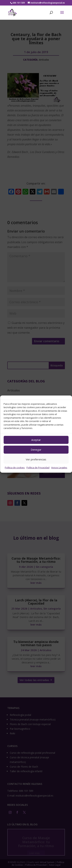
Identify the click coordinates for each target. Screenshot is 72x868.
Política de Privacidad (38, 467)
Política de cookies (15, 467)
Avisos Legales (59, 467)
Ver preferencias (36, 459)
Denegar (36, 450)
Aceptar (36, 440)
